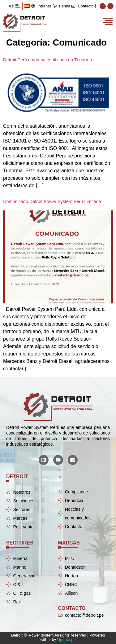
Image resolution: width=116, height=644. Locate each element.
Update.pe (67, 640)
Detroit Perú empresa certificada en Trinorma (47, 60)
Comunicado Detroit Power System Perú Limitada (52, 201)
